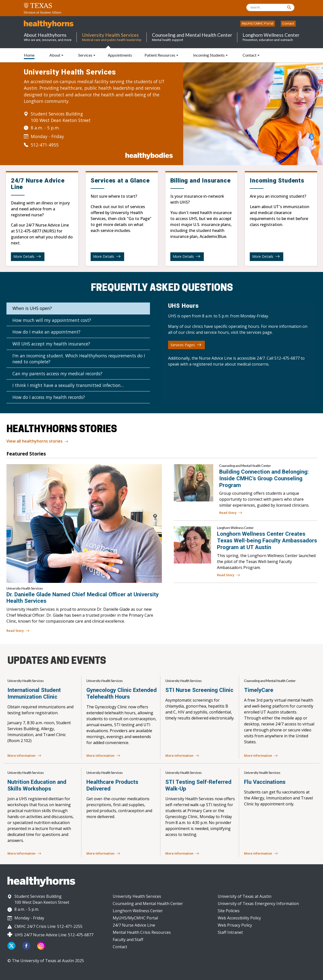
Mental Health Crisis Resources (142, 932)
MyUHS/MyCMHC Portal (135, 918)
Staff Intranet (230, 932)
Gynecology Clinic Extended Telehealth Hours (122, 693)
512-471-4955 (45, 145)
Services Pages (186, 345)
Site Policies (229, 911)
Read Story (231, 513)
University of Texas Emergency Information (258, 904)
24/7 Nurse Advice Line (134, 925)
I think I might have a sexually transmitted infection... (68, 385)
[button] (87, 55)
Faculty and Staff (128, 940)
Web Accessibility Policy (239, 918)
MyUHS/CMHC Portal (258, 23)
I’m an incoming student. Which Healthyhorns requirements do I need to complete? (79, 359)
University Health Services (137, 896)
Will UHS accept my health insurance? (51, 344)
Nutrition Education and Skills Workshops (37, 785)
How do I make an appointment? (46, 332)
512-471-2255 (70, 926)
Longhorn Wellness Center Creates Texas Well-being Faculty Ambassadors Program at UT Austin (267, 540)
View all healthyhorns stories (37, 441)
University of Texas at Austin (245, 896)
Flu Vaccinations (265, 782)
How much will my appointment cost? (52, 320)
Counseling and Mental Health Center (148, 904)
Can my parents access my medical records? (57, 374)
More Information (24, 756)
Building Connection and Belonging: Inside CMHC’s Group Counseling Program (264, 478)
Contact (288, 23)
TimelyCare (259, 690)
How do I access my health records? (49, 397)
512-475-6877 (29, 231)
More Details (27, 256)
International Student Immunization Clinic (34, 693)
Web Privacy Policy (235, 925)
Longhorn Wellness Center (138, 911)
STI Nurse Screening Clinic (199, 690)
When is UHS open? (32, 308)
